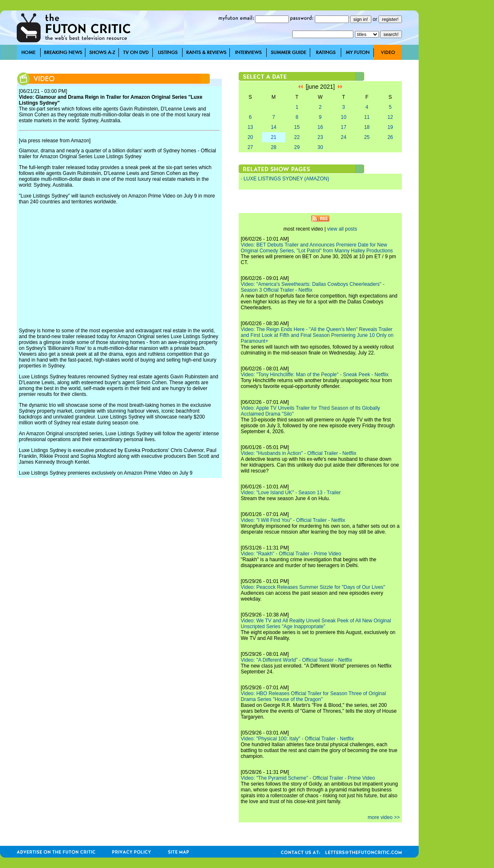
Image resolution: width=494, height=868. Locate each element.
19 (390, 127)
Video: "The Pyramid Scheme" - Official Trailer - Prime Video (308, 778)
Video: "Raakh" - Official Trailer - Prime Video (291, 554)
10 (343, 117)
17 (343, 127)
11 (367, 117)
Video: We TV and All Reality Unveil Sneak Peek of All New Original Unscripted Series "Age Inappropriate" (316, 624)
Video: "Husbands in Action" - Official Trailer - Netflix (298, 453)
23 (320, 137)
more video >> (384, 817)
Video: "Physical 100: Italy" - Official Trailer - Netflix (297, 739)
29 (297, 147)
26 (390, 137)
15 (297, 127)
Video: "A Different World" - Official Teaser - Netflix (296, 660)
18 (367, 127)
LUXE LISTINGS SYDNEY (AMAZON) (287, 179)
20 (250, 137)
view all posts (342, 229)
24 (343, 137)
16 (320, 127)
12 (390, 117)
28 (274, 147)
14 (274, 127)
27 (250, 147)
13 (250, 127)
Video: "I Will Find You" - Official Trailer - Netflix (293, 520)
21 (274, 137)
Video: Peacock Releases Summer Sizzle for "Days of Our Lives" (313, 587)
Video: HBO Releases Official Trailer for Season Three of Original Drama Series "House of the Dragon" (313, 696)
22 (297, 137)
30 (320, 147)
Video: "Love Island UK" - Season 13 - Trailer (291, 493)
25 (367, 137)
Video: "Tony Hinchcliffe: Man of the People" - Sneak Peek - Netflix (315, 375)
